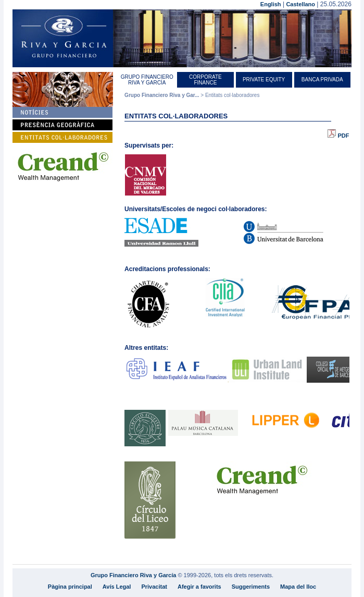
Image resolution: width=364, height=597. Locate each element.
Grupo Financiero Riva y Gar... (162, 95)
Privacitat (154, 587)
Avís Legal (117, 587)
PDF (338, 136)
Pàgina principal (70, 587)
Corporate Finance (205, 80)
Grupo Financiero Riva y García (147, 80)
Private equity (264, 80)
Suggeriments (251, 587)
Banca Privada (322, 80)
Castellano (300, 4)
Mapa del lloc (298, 587)
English (271, 4)
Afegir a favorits (199, 587)
